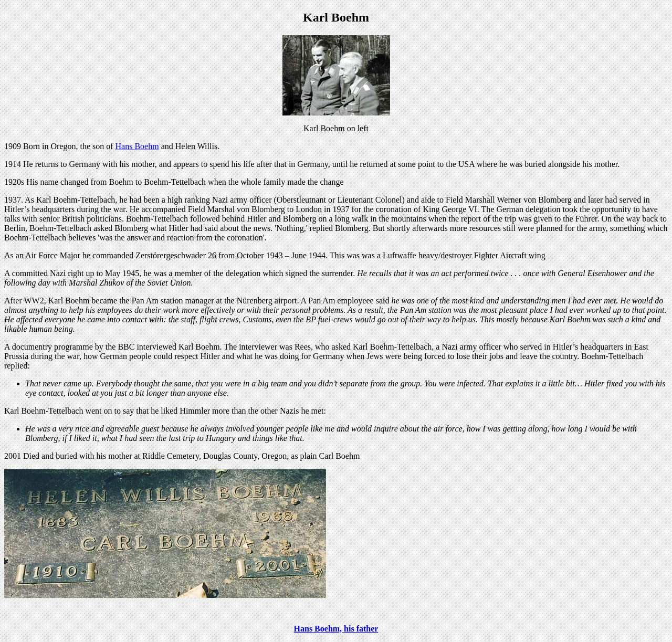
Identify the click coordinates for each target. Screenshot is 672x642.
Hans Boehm (137, 146)
